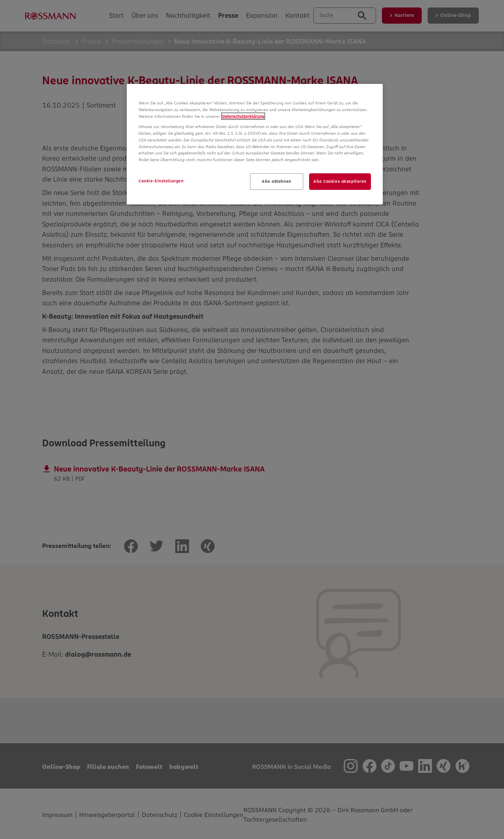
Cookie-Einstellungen (161, 181)
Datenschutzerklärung (243, 116)
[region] (255, 144)
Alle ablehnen (276, 181)
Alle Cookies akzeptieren (340, 181)
